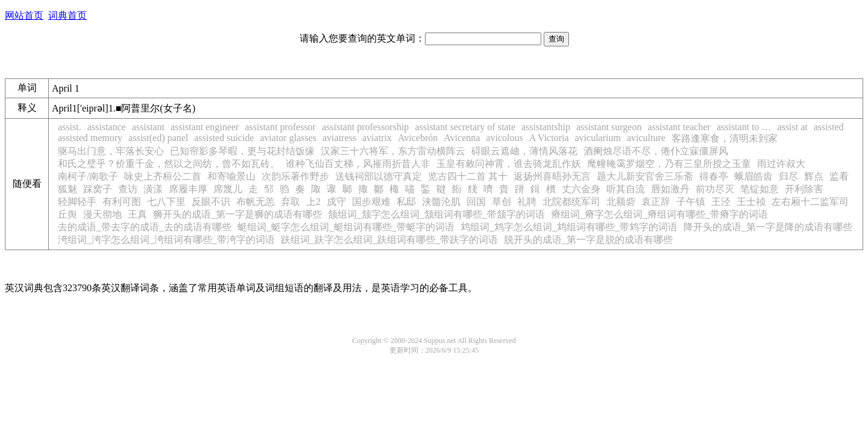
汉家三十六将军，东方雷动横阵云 (393, 151)
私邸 (406, 202)
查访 (128, 189)
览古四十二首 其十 (468, 176)
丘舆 (68, 214)
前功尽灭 (715, 189)
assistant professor (280, 127)
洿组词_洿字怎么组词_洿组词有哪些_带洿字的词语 (166, 240)
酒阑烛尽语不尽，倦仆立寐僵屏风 (656, 151)
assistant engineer (205, 127)
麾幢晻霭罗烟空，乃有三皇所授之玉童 (669, 164)
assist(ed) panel (158, 138)
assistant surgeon (609, 127)
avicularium (598, 138)
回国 (476, 202)
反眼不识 (211, 202)
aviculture (646, 138)
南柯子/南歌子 (88, 176)
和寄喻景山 (231, 176)
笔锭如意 (759, 189)
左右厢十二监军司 (810, 202)
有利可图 (122, 202)
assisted (829, 127)
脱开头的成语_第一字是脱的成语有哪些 (588, 240)
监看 (839, 176)
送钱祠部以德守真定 (379, 176)
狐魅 (68, 189)
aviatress (339, 138)
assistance (107, 127)
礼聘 (527, 202)
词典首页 (68, 15)
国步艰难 (371, 202)
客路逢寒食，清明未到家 (725, 138)
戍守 (336, 202)
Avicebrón (418, 138)
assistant (148, 127)
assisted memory (90, 138)
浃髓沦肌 (441, 202)
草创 (502, 202)
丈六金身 (581, 189)
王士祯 (751, 202)
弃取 (291, 202)
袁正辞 (656, 202)
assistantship (546, 127)
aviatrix (377, 138)
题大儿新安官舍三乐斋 (645, 176)
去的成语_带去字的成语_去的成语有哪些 (145, 227)
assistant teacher (679, 127)
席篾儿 (228, 189)
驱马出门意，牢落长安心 (111, 151)
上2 (313, 202)
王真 (137, 214)
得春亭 (714, 176)
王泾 (721, 202)
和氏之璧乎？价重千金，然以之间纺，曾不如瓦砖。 (169, 164)
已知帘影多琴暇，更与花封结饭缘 (242, 151)
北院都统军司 (571, 202)
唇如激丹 (670, 189)
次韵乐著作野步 (295, 176)
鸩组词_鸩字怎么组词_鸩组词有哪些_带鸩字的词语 (569, 227)
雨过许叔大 (781, 164)
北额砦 (621, 202)
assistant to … (744, 127)
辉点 (814, 176)
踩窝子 (98, 189)
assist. (70, 127)
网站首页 (24, 15)
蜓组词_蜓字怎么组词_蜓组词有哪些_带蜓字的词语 (346, 227)
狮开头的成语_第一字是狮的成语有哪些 (237, 214)
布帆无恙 (256, 202)
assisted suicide (224, 138)
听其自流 (626, 189)
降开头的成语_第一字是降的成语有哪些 (768, 227)
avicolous (504, 138)
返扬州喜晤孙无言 (552, 176)
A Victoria (549, 138)
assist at (793, 127)
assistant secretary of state (465, 127)
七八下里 (166, 202)
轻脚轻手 (77, 202)
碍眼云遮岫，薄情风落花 (524, 151)
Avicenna (462, 138)
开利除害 (804, 189)
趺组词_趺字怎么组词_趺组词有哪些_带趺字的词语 (389, 240)
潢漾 (153, 189)
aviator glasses (288, 138)
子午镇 (691, 202)
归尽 (788, 176)
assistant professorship (365, 127)
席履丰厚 (188, 189)
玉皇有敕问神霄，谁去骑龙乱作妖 (509, 164)
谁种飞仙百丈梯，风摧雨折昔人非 (358, 164)
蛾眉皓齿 (753, 176)
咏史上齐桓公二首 (163, 176)
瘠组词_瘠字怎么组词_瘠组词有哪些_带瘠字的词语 (659, 214)
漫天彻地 (102, 214)
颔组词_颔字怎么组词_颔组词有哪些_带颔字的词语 (436, 214)
